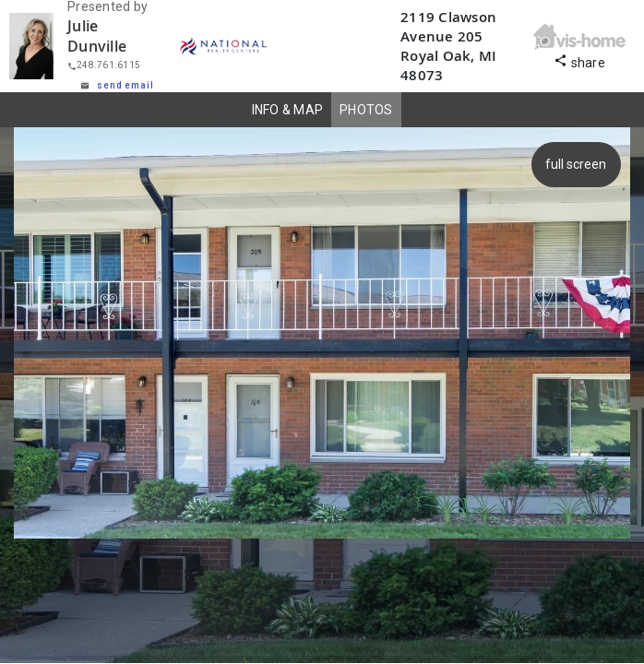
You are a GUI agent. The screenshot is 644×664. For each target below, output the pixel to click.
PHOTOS (366, 110)
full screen (578, 164)
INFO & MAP (288, 110)
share (579, 60)
